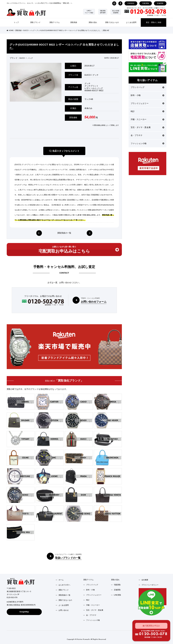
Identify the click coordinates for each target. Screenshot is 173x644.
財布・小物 (148, 95)
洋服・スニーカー (148, 119)
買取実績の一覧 (64, 233)
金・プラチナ (148, 135)
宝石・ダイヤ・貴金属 (148, 127)
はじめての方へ (65, 585)
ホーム (61, 580)
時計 (148, 111)
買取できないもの (112, 22)
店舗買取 (160, 3)
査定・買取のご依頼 (154, 22)
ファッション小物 (148, 143)
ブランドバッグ (148, 87)
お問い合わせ (64, 610)
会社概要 (145, 580)
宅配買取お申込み (151, 626)
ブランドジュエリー (148, 103)
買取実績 (74, 22)
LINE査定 (131, 3)
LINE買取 (118, 595)
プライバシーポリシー (150, 585)
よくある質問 (131, 22)
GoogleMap (24, 612)
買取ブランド (35, 22)
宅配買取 (146, 3)
